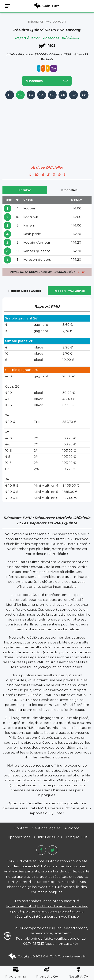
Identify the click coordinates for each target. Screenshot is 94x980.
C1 (10, 95)
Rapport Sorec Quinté (25, 291)
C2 (21, 95)
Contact (21, 828)
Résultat (25, 190)
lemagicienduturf (21, 906)
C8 (84, 95)
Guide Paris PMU (48, 837)
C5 (52, 95)
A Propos (72, 828)
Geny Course (47, 911)
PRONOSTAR (66, 911)
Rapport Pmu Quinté (69, 291)
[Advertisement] (48, 127)
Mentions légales (46, 828)
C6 (63, 95)
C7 (74, 95)
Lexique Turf (77, 837)
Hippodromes (19, 837)
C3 (31, 95)
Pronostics (69, 190)
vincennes (47, 81)
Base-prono (53, 901)
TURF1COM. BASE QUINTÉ (56, 906)
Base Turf (71, 901)
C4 (42, 95)
